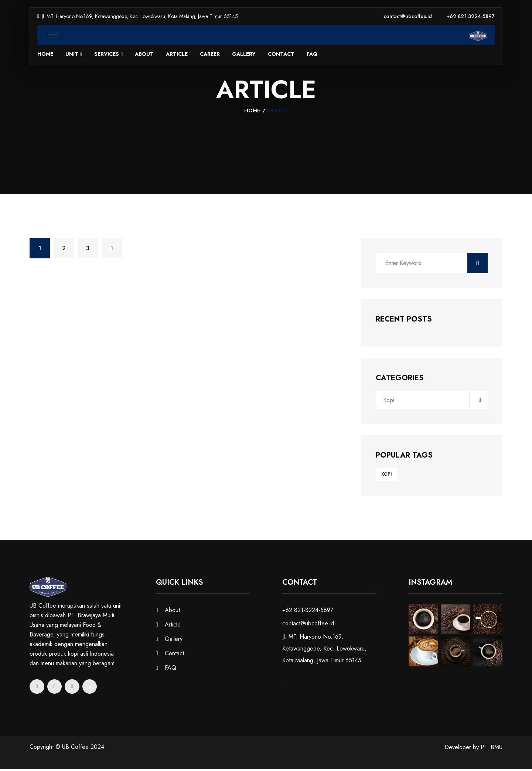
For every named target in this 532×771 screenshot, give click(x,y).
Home (45, 54)
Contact (281, 54)
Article (177, 54)
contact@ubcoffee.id (408, 16)
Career (210, 54)
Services (107, 54)
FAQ (312, 54)
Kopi (432, 402)
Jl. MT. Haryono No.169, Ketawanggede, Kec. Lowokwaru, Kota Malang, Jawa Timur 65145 (138, 16)
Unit (72, 54)
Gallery (244, 54)
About (144, 54)
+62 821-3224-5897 (470, 16)
